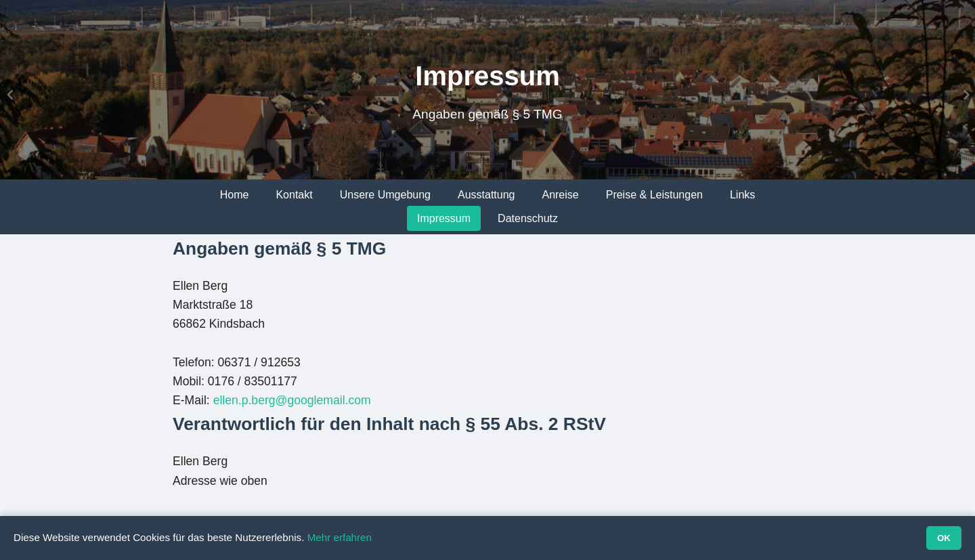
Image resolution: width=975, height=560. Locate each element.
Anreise (560, 195)
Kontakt (294, 195)
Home (235, 195)
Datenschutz (528, 218)
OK (944, 538)
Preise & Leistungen (654, 195)
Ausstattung (486, 195)
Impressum (444, 218)
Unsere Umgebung (385, 195)
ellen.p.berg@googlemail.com (292, 400)
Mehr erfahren (340, 537)
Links (742, 195)
